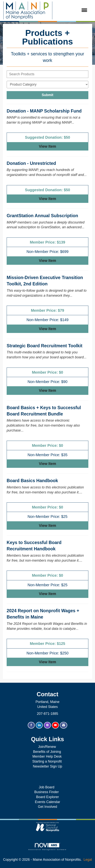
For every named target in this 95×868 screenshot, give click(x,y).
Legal (88, 860)
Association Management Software (47, 847)
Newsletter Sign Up (47, 766)
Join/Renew (47, 747)
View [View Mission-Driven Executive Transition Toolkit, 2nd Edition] (48, 329)
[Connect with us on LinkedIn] (39, 725)
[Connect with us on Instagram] (47, 725)
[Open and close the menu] (72, 11)
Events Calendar (47, 802)
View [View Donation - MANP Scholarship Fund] (48, 146)
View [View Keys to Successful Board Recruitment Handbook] (48, 594)
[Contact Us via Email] (64, 725)
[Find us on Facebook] (31, 725)
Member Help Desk (47, 756)
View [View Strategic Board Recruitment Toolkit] (48, 390)
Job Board (47, 787)
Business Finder (47, 792)
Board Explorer (47, 797)
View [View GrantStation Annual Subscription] (48, 261)
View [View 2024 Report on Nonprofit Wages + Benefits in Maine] (48, 662)
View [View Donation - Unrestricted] (48, 199)
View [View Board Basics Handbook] (48, 525)
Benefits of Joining (47, 752)
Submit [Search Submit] (48, 95)
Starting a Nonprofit (47, 761)
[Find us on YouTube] (55, 725)
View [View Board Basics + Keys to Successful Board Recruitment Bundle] (48, 464)
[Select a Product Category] (47, 85)
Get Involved (47, 807)
